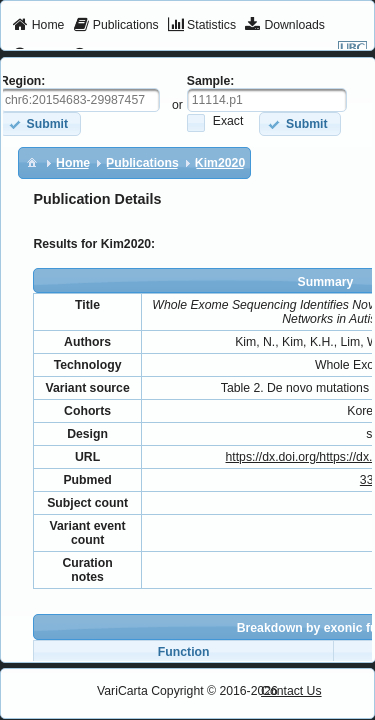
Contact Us (291, 691)
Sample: (211, 81)
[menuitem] (38, 26)
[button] (299, 123)
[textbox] (267, 100)
